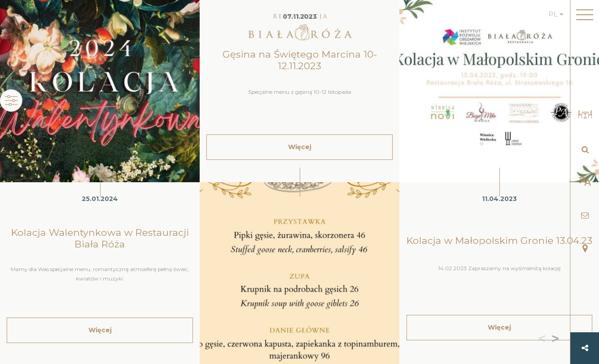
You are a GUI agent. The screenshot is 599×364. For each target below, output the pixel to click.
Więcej (100, 330)
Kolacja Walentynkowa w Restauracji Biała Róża (100, 238)
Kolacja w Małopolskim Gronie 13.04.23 (499, 240)
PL (553, 14)
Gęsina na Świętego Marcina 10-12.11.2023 (300, 60)
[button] (557, 339)
